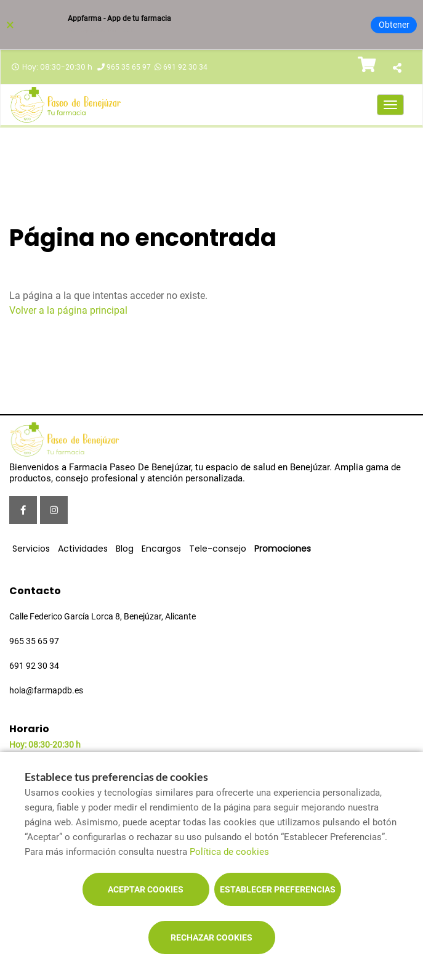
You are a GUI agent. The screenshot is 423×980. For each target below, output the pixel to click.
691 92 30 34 (185, 67)
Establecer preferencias (278, 889)
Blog (125, 549)
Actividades (83, 549)
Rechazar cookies (211, 937)
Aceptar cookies (146, 889)
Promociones (283, 549)
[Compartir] (397, 69)
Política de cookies (229, 852)
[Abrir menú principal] (390, 105)
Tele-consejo (218, 549)
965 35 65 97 (129, 67)
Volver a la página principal (68, 310)
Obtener (394, 25)
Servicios (31, 549)
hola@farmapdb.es (46, 690)
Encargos (161, 549)
